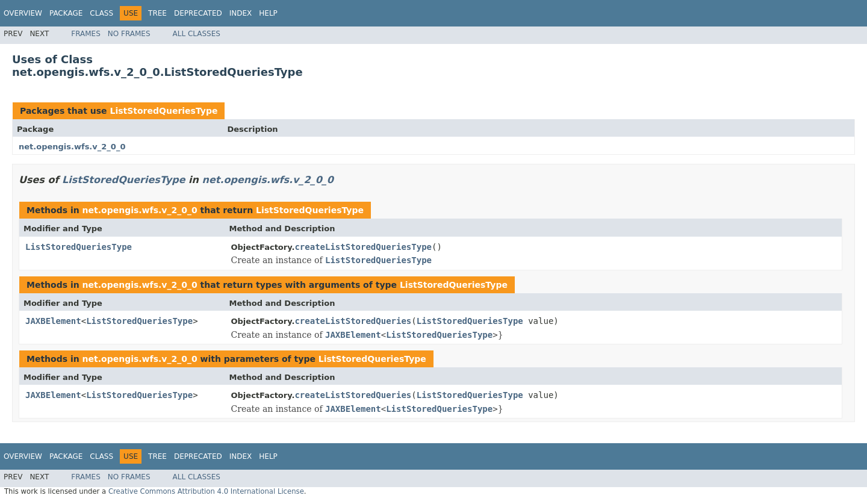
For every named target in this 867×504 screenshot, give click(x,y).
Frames (86, 34)
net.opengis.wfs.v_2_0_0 (72, 147)
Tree (157, 13)
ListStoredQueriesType (163, 111)
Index (241, 13)
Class (101, 13)
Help (268, 13)
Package (66, 13)
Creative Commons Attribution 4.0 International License (206, 491)
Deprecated (198, 13)
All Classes (197, 34)
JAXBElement (53, 321)
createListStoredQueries (353, 321)
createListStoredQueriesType (363, 247)
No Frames (129, 34)
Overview (23, 13)
